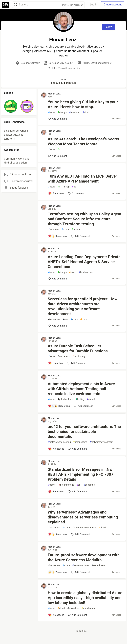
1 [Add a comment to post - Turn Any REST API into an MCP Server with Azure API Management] (75, 193)
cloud (73, 272)
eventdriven (98, 565)
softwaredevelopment (101, 442)
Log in (94, 5)
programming (66, 485)
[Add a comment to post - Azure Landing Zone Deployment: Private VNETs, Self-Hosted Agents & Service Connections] (58, 279)
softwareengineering (60, 442)
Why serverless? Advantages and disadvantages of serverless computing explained (83, 517)
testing (80, 399)
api (74, 187)
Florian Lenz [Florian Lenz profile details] (54, 94)
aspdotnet (89, 485)
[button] (11, 106)
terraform (75, 112)
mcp (66, 187)
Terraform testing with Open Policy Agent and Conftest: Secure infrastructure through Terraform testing (85, 219)
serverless (54, 319)
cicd (86, 112)
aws (65, 319)
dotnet (91, 399)
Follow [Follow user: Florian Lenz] (109, 27)
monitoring (79, 357)
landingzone (86, 272)
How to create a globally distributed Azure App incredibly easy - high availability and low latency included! (85, 598)
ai (60, 150)
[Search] (16, 5)
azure (52, 112)
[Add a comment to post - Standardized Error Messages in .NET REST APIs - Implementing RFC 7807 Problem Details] (56, 492)
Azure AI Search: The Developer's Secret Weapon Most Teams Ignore (84, 142)
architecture (80, 442)
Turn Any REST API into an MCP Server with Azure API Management (82, 179)
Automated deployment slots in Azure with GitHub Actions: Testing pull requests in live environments (81, 389)
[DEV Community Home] (5, 5)
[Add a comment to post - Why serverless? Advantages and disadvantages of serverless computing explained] (58, 534)
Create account (113, 5)
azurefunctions (81, 565)
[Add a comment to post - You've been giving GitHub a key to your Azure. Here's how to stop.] (58, 119)
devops (62, 112)
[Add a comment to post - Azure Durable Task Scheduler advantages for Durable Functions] (56, 363)
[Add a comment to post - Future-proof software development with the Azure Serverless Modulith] (58, 572)
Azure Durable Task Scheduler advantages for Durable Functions (78, 349)
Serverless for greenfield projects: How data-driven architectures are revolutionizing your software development (83, 306)
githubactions (66, 399)
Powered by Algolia (73, 5)
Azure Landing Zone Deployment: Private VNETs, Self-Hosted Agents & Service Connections (84, 262)
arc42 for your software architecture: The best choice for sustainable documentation (84, 432)
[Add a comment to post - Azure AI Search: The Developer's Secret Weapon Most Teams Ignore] (58, 156)
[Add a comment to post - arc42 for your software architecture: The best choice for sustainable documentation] (56, 449)
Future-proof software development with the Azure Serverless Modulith (84, 557)
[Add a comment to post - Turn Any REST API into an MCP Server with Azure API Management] (56, 193)
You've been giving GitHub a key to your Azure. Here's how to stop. (83, 104)
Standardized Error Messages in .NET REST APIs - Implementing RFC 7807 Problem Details (81, 474)
